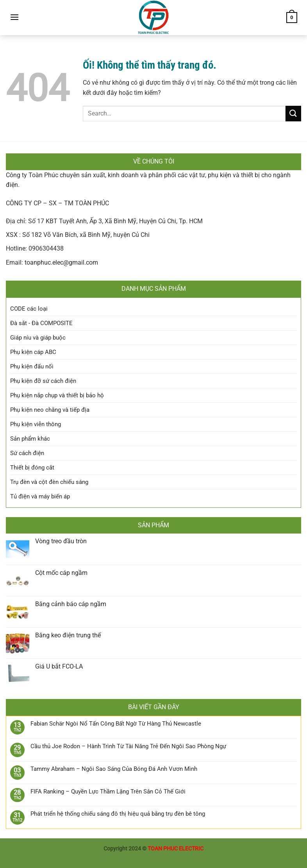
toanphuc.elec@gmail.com (61, 262)
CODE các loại (29, 309)
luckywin (153, 858)
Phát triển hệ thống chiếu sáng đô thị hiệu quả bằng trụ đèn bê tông (118, 814)
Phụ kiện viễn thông (36, 424)
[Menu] (14, 17)
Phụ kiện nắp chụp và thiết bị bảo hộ (57, 395)
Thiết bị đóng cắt (32, 468)
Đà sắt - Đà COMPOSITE (41, 323)
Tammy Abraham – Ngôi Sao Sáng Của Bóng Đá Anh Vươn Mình (114, 769)
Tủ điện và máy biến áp (40, 496)
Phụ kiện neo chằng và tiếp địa (50, 410)
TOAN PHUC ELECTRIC (176, 849)
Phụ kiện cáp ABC (33, 352)
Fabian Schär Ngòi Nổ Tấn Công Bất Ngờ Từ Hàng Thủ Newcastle (116, 724)
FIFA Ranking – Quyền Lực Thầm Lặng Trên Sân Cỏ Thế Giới (108, 792)
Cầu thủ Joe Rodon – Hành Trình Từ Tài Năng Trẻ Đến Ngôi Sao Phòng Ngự (128, 746)
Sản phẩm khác (30, 439)
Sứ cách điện (27, 453)
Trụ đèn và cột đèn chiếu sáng (49, 482)
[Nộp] (293, 113)
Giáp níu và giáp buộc (38, 338)
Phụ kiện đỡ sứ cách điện (43, 381)
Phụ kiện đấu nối (32, 366)
